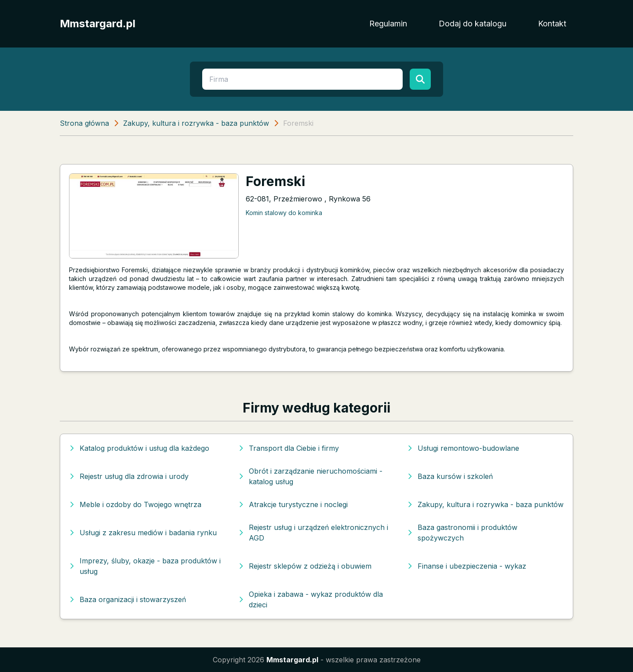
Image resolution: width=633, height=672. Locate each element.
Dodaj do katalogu (473, 24)
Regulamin (388, 24)
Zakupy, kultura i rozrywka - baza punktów (196, 123)
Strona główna (84, 123)
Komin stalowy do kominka (284, 213)
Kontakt (552, 24)
